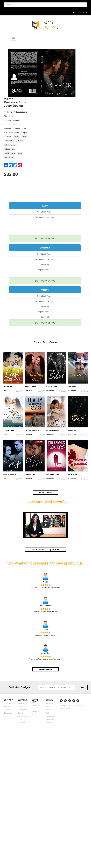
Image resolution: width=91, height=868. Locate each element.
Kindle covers (23, 716)
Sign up (84, 12)
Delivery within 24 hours (45, 217)
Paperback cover (45, 270)
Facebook (35, 706)
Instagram (35, 712)
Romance (7, 391)
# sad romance (10, 153)
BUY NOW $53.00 (45, 323)
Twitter (34, 709)
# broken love (10, 141)
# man (20, 153)
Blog (5, 716)
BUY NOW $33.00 (45, 239)
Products (7, 710)
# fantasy (20, 141)
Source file (45, 317)
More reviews (45, 670)
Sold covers (50, 703)
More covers (46, 493)
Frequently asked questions (46, 550)
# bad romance (10, 149)
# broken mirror (10, 145)
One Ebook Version (45, 212)
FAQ (47, 713)
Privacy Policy (51, 716)
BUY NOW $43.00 (45, 281)
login (73, 12)
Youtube (35, 715)
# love (24, 137)
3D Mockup (45, 264)
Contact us (8, 713)
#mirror (17, 137)
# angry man (9, 157)
